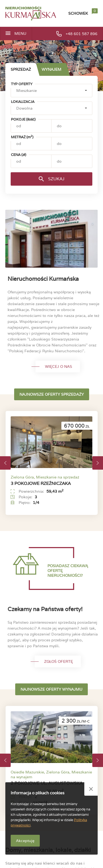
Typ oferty (22, 84)
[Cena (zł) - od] (31, 161)
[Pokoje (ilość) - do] (72, 126)
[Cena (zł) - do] (72, 161)
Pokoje (23, 119)
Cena (19, 155)
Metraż (22, 137)
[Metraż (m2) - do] (72, 144)
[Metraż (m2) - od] (31, 144)
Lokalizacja (23, 102)
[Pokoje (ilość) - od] (31, 126)
